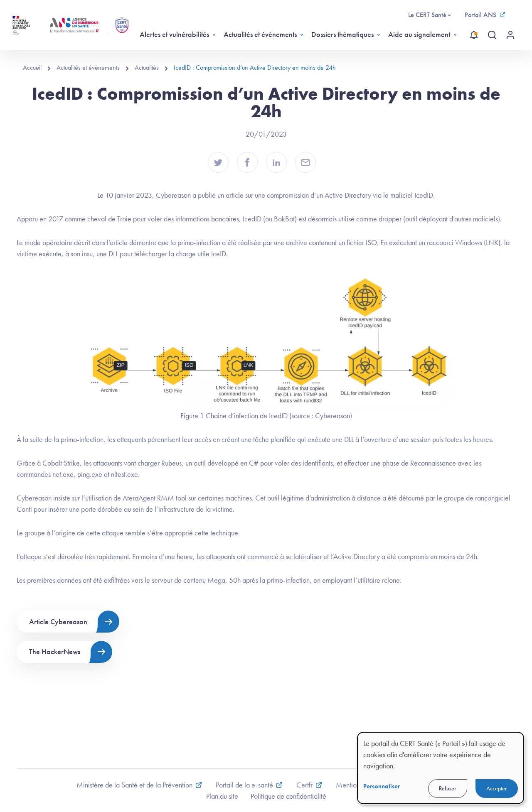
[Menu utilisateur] (510, 35)
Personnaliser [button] (382, 786)
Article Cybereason (58, 622)
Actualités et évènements (260, 34)
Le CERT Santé (427, 15)
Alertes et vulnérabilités (174, 34)
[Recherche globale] (492, 35)
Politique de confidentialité (288, 796)
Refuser (448, 788)
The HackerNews (55, 651)
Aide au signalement (419, 34)
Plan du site (222, 796)
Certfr (304, 785)
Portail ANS (480, 15)
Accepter (497, 788)
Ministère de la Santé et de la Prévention (134, 785)
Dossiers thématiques (342, 34)
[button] (218, 162)
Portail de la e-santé (244, 785)
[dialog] (441, 768)
